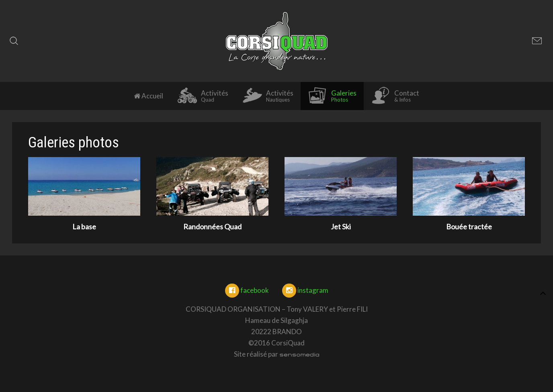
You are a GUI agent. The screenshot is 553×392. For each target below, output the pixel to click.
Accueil (148, 96)
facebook (247, 290)
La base (84, 227)
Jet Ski (341, 227)
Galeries (332, 96)
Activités (203, 96)
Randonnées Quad (212, 227)
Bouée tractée (469, 227)
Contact (395, 96)
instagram (305, 290)
